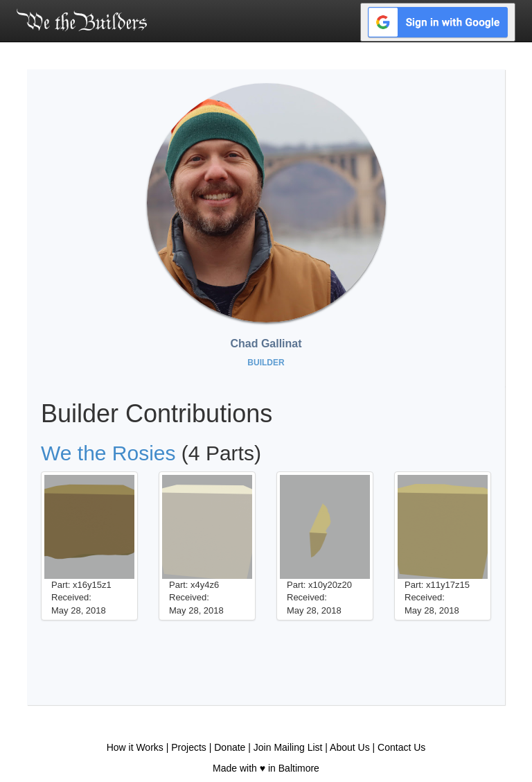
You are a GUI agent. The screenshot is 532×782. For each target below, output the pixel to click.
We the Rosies (108, 453)
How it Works (135, 747)
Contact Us (401, 747)
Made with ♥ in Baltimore (266, 768)
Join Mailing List (288, 747)
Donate (230, 747)
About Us (350, 747)
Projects (189, 747)
